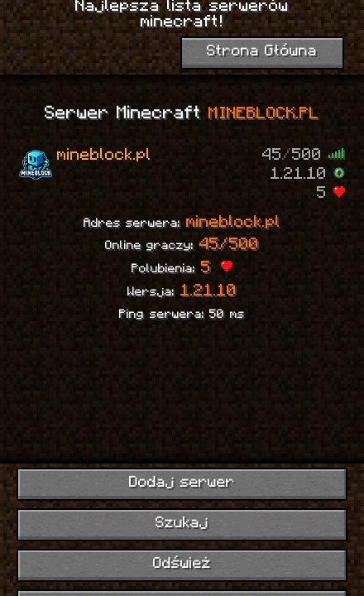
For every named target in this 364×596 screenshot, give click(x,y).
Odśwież (182, 564)
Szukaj (182, 524)
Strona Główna (262, 52)
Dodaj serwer (182, 483)
